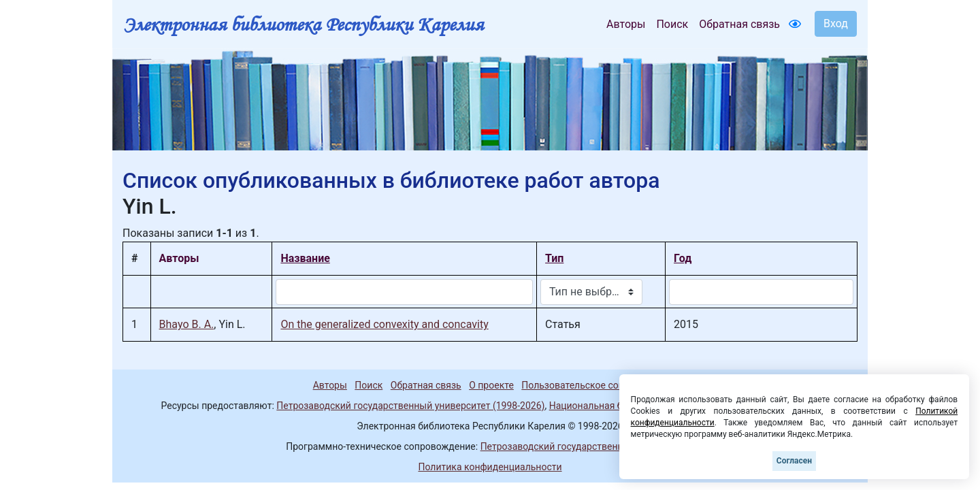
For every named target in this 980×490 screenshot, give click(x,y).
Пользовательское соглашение (591, 385)
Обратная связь (739, 24)
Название (305, 258)
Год (683, 258)
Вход (836, 23)
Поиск (672, 24)
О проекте (491, 385)
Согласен (794, 461)
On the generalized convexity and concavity (384, 324)
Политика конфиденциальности (490, 467)
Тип (554, 258)
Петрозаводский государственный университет (587, 446)
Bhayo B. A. (187, 324)
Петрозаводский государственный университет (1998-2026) (410, 406)
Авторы (626, 24)
